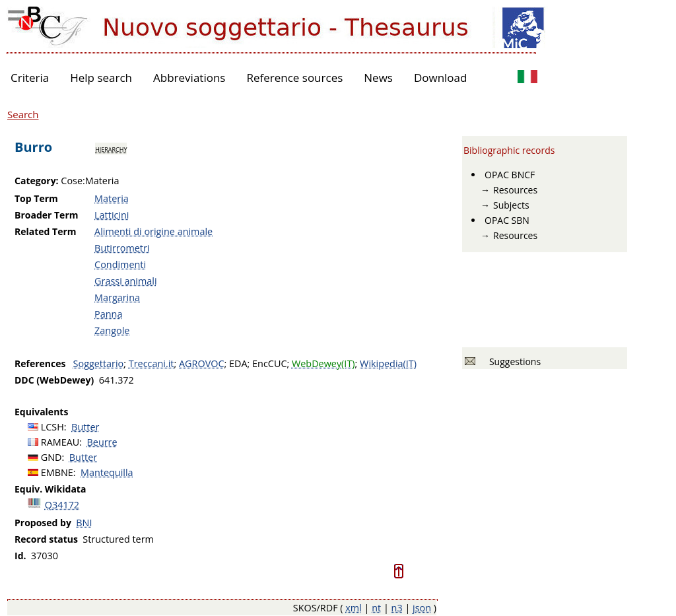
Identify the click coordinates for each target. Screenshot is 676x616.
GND (51, 457)
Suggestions (513, 361)
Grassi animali (125, 281)
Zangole (112, 330)
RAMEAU (60, 442)
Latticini (112, 215)
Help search (101, 78)
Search (23, 114)
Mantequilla (107, 472)
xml (354, 608)
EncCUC (269, 363)
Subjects (511, 205)
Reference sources (294, 78)
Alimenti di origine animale (153, 231)
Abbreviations (189, 78)
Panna (108, 314)
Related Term (46, 231)
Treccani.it (152, 363)
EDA (238, 363)
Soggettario (99, 363)
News (378, 78)
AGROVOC (201, 363)
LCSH (52, 427)
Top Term (36, 198)
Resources (515, 190)
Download (441, 78)
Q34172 (62, 505)
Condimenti (120, 264)
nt (376, 608)
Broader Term (47, 215)
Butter (85, 427)
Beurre (102, 442)
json (422, 608)
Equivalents (41, 412)
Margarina (117, 297)
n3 (397, 608)
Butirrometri (122, 248)
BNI (84, 523)
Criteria (30, 78)
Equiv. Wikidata (50, 489)
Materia (112, 198)
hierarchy (111, 149)
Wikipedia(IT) (388, 363)
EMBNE (57, 472)
